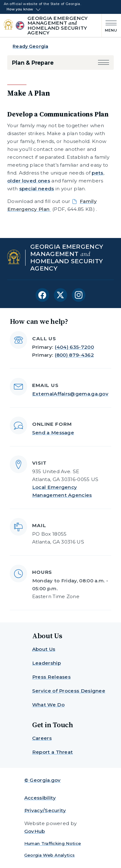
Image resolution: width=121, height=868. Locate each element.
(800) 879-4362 (74, 355)
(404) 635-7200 (74, 347)
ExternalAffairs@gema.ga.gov (70, 394)
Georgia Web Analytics (49, 855)
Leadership (46, 663)
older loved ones (29, 181)
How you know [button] (20, 9)
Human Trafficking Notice (53, 843)
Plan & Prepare (33, 63)
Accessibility (40, 798)
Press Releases (51, 677)
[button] (104, 63)
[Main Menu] (109, 26)
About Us (44, 649)
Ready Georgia (30, 46)
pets (97, 173)
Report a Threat (53, 752)
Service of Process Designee (69, 691)
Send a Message (53, 433)
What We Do (48, 705)
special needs (37, 189)
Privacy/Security (45, 810)
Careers (42, 738)
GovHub (35, 831)
